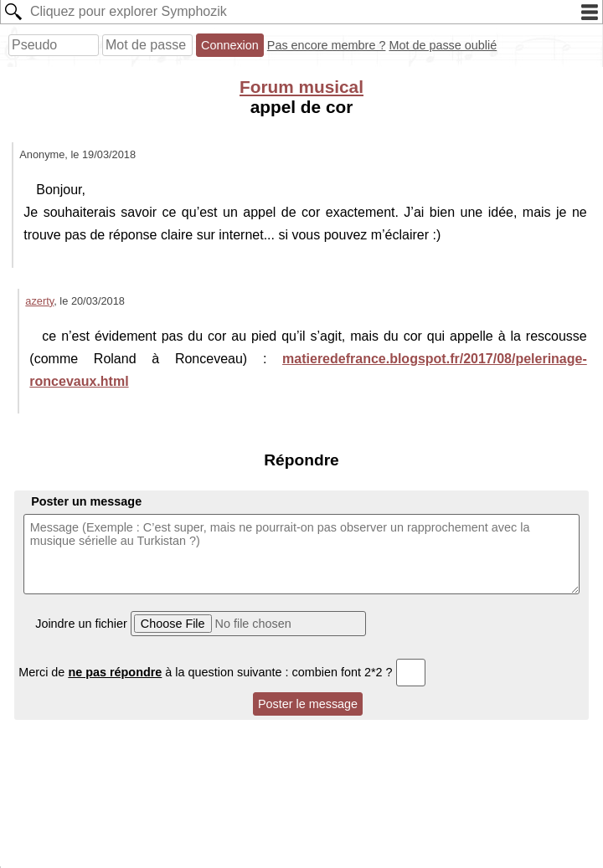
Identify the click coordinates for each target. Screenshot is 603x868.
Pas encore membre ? (327, 45)
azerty (39, 301)
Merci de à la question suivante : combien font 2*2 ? (222, 672)
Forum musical (301, 87)
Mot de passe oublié (443, 45)
